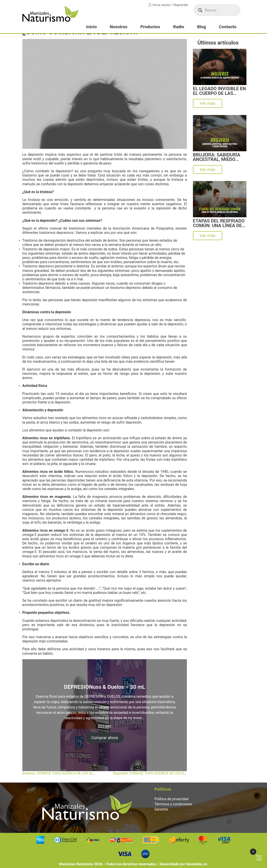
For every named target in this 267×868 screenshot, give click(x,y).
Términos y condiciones (173, 804)
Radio (179, 27)
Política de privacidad (171, 799)
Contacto (228, 27)
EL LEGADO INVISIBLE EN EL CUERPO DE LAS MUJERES (219, 91)
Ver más (207, 103)
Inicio (91, 27)
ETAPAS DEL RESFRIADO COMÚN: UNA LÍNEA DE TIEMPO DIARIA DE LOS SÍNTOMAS (219, 223)
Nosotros (119, 27)
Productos (150, 27)
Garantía (161, 809)
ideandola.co (197, 864)
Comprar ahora (105, 738)
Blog (202, 27)
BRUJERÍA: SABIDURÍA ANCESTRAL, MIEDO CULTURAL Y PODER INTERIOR (217, 157)
